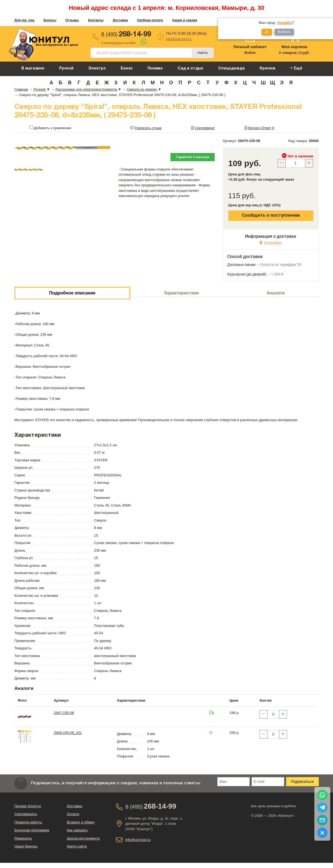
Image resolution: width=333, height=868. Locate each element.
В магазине (33, 69)
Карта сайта (77, 846)
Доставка (120, 20)
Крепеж (267, 69)
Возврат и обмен (81, 822)
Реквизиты (23, 838)
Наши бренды (26, 846)
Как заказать (77, 830)
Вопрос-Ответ (261, 128)
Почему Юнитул (28, 806)
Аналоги (276, 293)
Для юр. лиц (25, 20)
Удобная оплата (150, 20)
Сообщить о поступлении (271, 216)
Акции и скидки (185, 20)
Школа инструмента (83, 838)
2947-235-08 (64, 713)
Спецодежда (231, 69)
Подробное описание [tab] (72, 293)
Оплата (73, 814)
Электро (97, 69)
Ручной (66, 69)
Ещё (296, 68)
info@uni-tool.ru (179, 39)
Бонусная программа (32, 830)
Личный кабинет (250, 47)
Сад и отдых (190, 69)
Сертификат (205, 128)
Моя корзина (294, 47)
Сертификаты (26, 814)
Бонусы (50, 20)
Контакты (96, 20)
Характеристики (181, 293)
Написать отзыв (148, 128)
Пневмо (155, 69)
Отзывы (72, 20)
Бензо (127, 69)
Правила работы (28, 822)
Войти (250, 53)
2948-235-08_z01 (68, 733)
